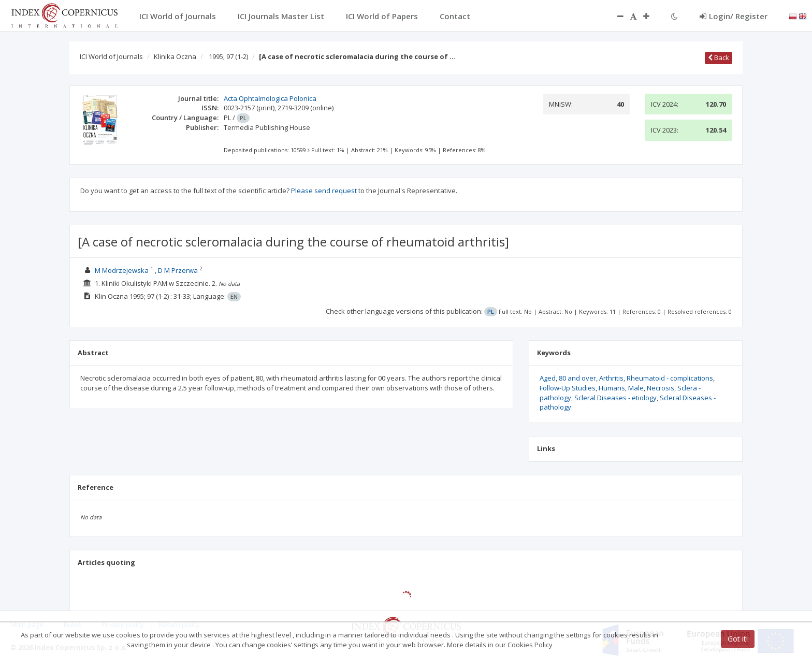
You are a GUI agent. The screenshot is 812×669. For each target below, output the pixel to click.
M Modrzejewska (122, 270)
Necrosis (661, 388)
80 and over (577, 378)
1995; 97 (228, 56)
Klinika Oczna (175, 56)
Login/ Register (734, 16)
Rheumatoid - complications (670, 378)
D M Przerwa (178, 270)
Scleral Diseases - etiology (615, 398)
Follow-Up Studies (568, 388)
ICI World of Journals (111, 56)
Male (636, 388)
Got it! (738, 639)
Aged (548, 378)
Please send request (324, 191)
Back (719, 57)
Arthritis (611, 378)
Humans (612, 388)
